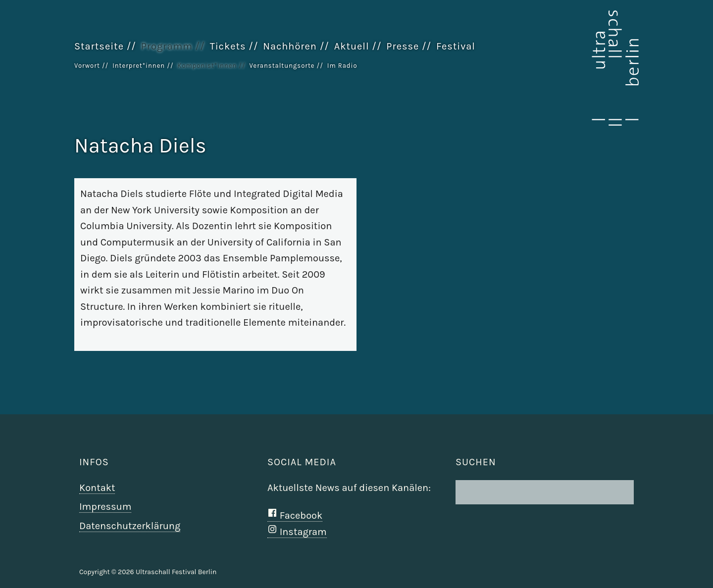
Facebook (295, 515)
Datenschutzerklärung (130, 526)
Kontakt (97, 488)
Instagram (297, 532)
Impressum (105, 507)
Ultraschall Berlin (589, 69)
